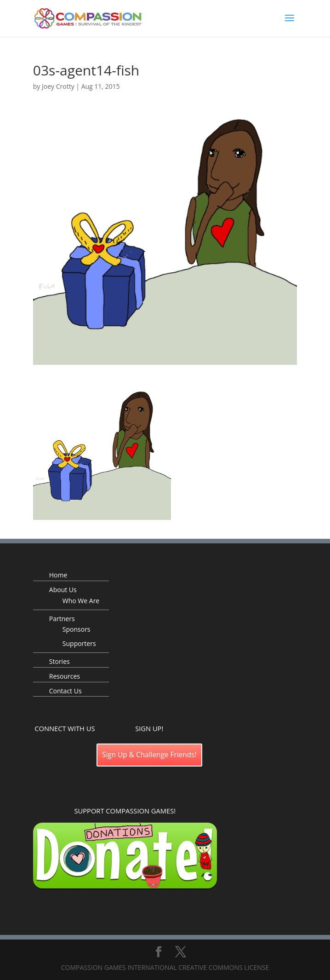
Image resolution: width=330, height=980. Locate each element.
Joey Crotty (58, 86)
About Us (63, 590)
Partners (62, 619)
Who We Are (81, 601)
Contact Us (65, 691)
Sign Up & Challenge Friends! (149, 755)
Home (58, 575)
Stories (60, 661)
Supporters (79, 643)
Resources (65, 676)
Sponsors (77, 629)
